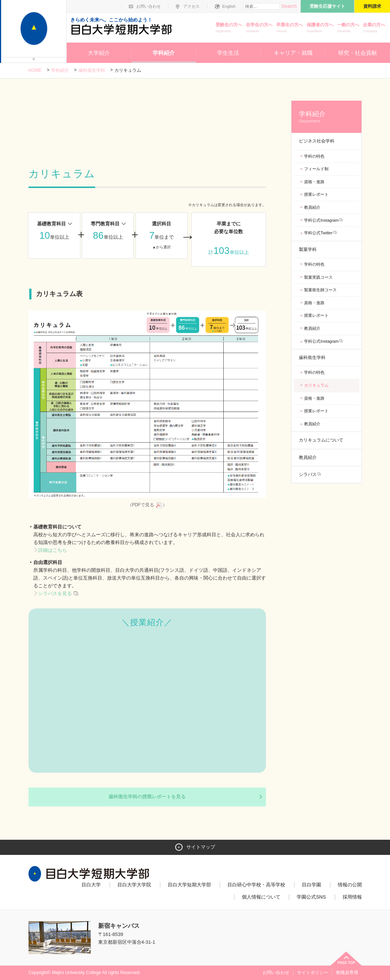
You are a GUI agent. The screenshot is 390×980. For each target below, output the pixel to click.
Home (35, 70)
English (229, 6)
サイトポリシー (313, 973)
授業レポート (316, 194)
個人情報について (261, 897)
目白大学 (91, 885)
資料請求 (372, 6)
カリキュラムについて (321, 440)
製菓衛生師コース (320, 290)
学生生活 (228, 53)
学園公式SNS (311, 897)
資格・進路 (314, 182)
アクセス (191, 6)
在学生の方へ (259, 28)
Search (289, 6)
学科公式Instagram (321, 220)
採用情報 (352, 897)
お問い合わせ (149, 6)
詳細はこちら (53, 550)
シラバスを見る (59, 593)
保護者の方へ (320, 28)
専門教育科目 (105, 224)
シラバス (308, 474)
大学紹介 (99, 53)
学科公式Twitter (318, 233)
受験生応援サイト (327, 6)
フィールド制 (316, 169)
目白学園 (311, 885)
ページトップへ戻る (346, 959)
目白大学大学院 (134, 885)
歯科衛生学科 (92, 70)
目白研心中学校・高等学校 (256, 885)
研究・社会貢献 (358, 53)
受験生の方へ (229, 28)
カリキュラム (316, 385)
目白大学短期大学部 (189, 885)
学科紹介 (164, 53)
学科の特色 (314, 156)
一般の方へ (348, 28)
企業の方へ (374, 28)
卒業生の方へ (290, 28)
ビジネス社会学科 (317, 141)
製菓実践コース (318, 277)
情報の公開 (350, 885)
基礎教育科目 (51, 224)
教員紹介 (312, 207)
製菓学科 (308, 249)
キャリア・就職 (293, 53)
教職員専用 (347, 973)
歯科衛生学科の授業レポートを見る (147, 797)
